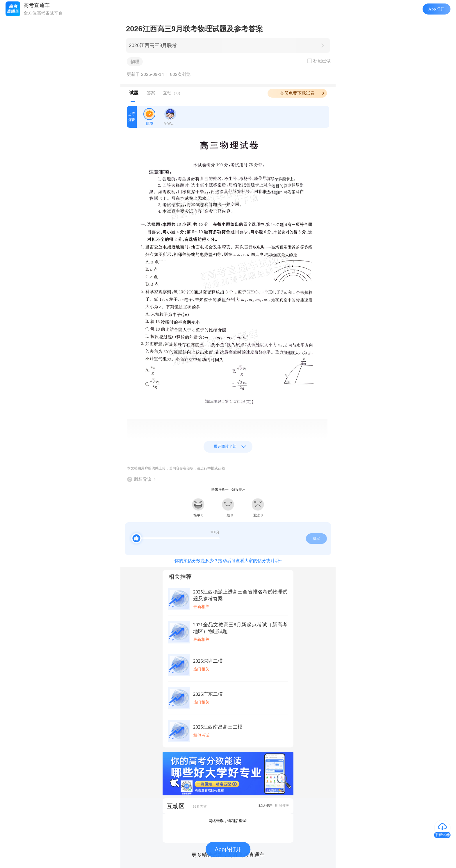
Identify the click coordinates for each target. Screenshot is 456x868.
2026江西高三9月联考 (153, 45)
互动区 (176, 806)
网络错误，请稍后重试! (228, 821)
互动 (173, 93)
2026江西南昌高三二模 (218, 727)
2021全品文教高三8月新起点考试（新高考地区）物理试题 (240, 628)
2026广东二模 (208, 694)
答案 (151, 93)
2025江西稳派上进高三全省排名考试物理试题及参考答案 (240, 595)
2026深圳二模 (208, 661)
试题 (134, 93)
